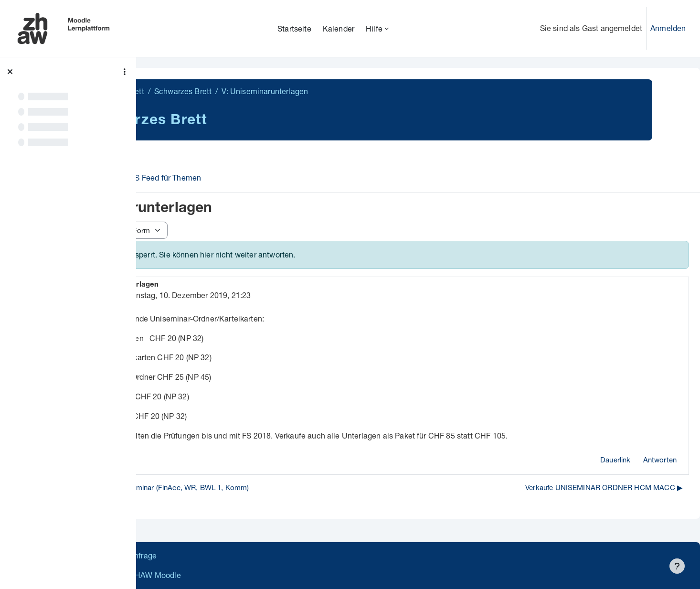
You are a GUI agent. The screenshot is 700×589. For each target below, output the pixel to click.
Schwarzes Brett (183, 91)
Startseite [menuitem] (294, 28)
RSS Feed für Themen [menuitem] (238, 177)
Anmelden (668, 28)
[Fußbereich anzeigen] (677, 566)
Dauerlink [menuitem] (615, 460)
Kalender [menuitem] (339, 28)
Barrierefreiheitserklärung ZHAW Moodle (222, 575)
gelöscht (214, 295)
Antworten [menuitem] (660, 460)
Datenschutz (173, 555)
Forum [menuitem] (174, 177)
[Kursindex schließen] (10, 72)
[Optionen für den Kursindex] (125, 72)
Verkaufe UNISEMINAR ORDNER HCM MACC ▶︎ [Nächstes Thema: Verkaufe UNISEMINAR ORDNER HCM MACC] (604, 487)
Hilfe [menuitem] (374, 28)
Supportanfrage (235, 555)
